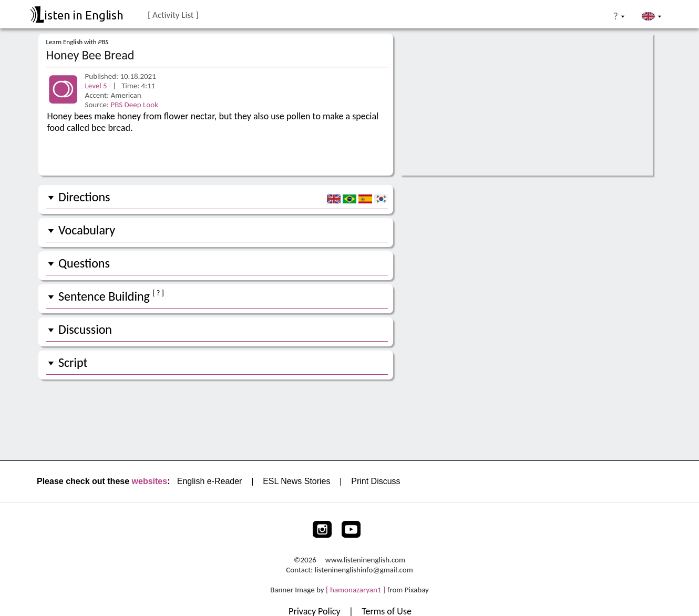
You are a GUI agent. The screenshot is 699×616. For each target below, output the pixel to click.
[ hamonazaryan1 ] (356, 590)
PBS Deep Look (134, 105)
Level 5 (97, 86)
